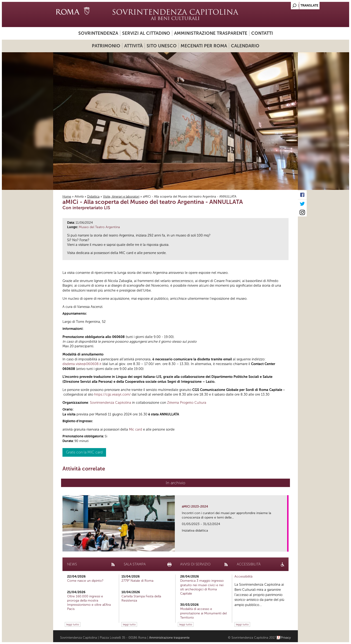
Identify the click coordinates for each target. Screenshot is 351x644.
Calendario (245, 46)
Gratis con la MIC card (84, 452)
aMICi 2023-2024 (195, 506)
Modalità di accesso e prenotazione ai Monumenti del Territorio (203, 613)
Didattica (93, 197)
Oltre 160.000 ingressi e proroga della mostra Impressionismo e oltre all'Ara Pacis (89, 603)
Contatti (262, 33)
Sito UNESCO (162, 46)
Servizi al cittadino (146, 33)
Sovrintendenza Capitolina (111, 403)
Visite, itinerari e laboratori (121, 197)
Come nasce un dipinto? (85, 581)
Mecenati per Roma (204, 46)
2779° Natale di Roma (137, 581)
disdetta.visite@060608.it (82, 364)
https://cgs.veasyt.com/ (112, 394)
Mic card (136, 429)
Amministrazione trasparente (211, 33)
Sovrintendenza (98, 33)
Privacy (286, 638)
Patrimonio (106, 46)
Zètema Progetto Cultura (187, 403)
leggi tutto (73, 624)
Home (67, 197)
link (285, 547)
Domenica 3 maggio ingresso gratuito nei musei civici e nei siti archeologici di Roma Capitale (202, 587)
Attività (133, 46)
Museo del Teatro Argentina (99, 227)
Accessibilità (243, 576)
